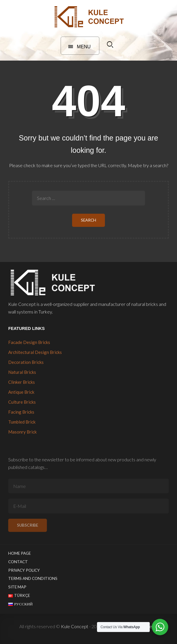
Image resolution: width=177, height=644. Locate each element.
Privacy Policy (24, 570)
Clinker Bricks (22, 382)
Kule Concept (75, 626)
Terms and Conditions (33, 578)
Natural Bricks (22, 372)
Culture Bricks (22, 402)
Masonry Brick (22, 432)
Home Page (19, 553)
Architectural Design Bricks (35, 352)
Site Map (17, 587)
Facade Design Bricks (29, 342)
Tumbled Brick (22, 422)
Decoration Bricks (26, 362)
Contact (18, 562)
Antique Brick (21, 392)
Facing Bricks (21, 412)
